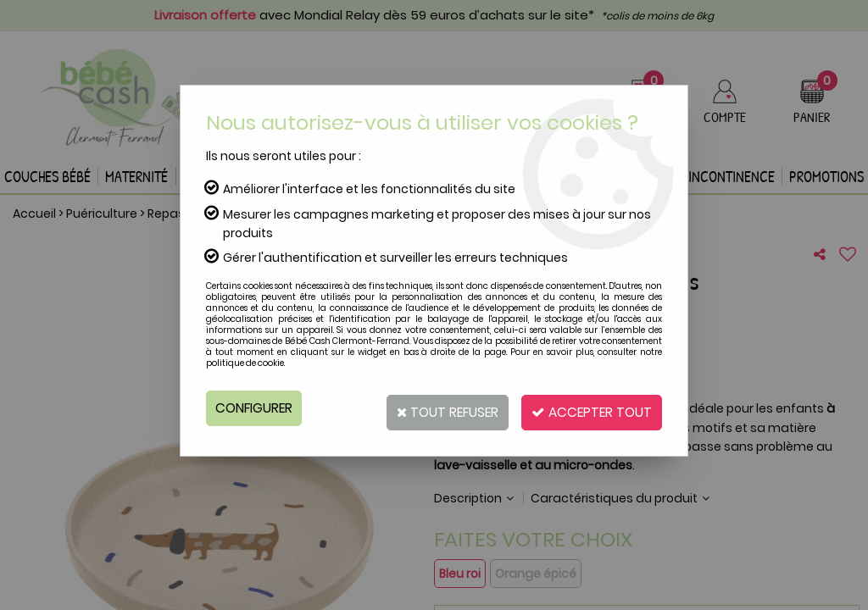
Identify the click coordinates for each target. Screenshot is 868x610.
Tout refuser (432, 408)
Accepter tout (587, 408)
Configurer (256, 408)
